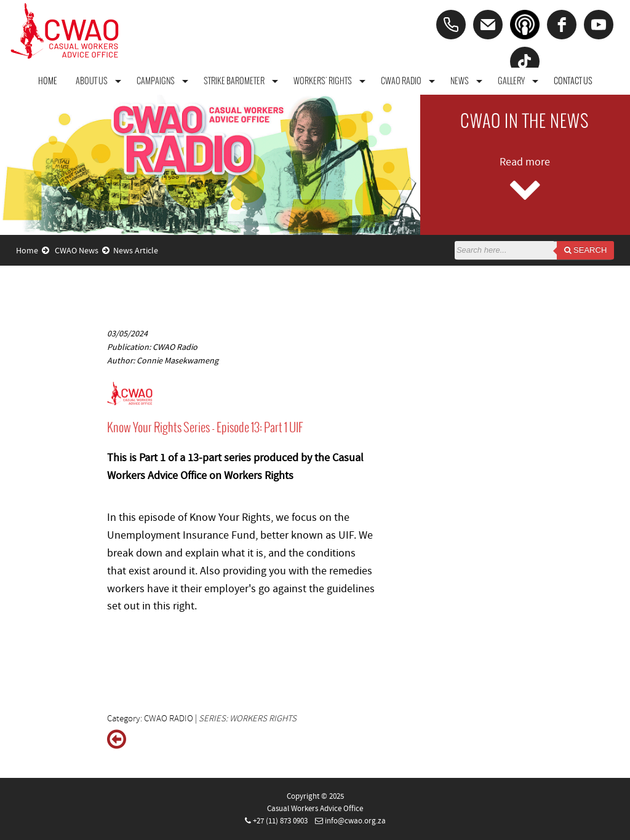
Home (33, 251)
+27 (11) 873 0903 (280, 821)
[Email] (488, 25)
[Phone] (451, 25)
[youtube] (599, 25)
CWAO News (82, 251)
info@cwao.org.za (355, 821)
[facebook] (562, 25)
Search (586, 250)
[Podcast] (525, 25)
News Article (136, 251)
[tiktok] (525, 61)
